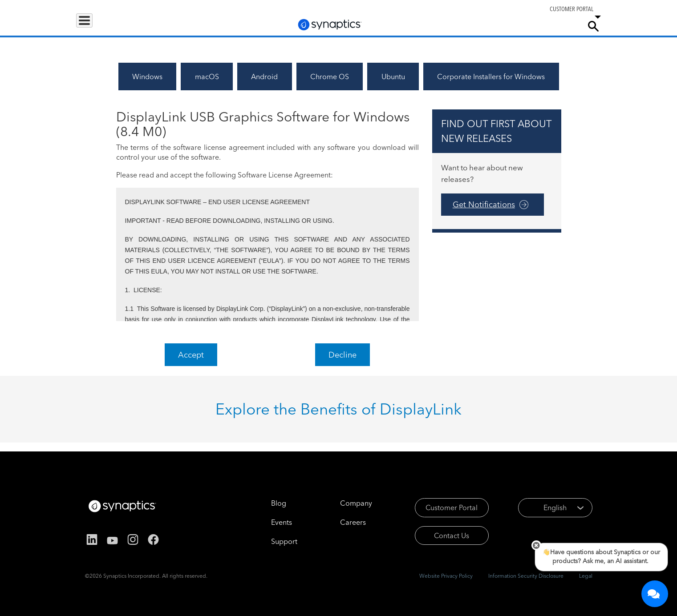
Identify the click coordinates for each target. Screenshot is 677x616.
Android (264, 76)
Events (269, 522)
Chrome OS (330, 76)
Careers (523, 26)
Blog (266, 503)
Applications (144, 26)
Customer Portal (439, 507)
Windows (147, 76)
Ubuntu (393, 76)
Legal (586, 576)
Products (95, 26)
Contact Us (439, 535)
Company (559, 26)
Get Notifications (484, 204)
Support (482, 26)
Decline (343, 355)
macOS (207, 76)
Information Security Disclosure (526, 576)
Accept (191, 355)
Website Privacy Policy (446, 576)
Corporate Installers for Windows (491, 76)
